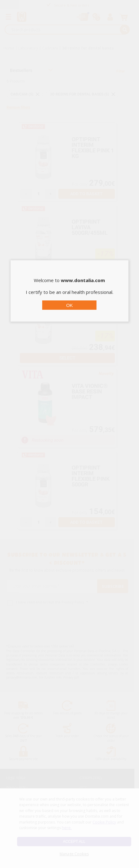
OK (69, 305)
